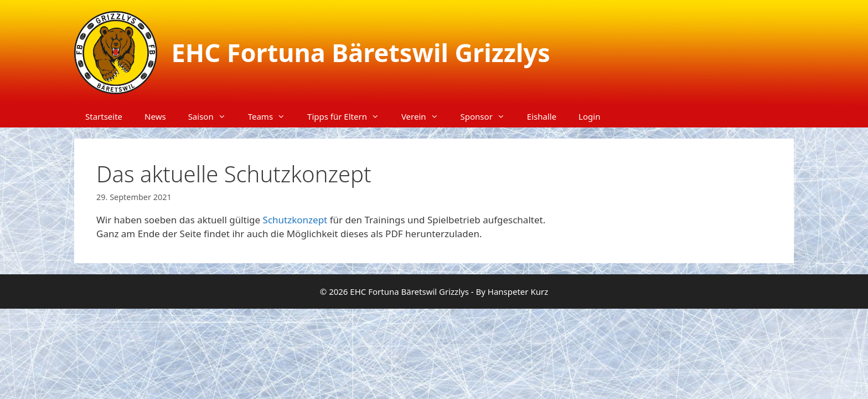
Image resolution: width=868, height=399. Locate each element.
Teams (272, 116)
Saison (213, 116)
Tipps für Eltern (349, 116)
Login (589, 116)
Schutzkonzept (296, 220)
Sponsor (488, 116)
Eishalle (542, 116)
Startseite (104, 116)
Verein (425, 116)
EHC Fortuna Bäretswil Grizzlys (361, 52)
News (155, 116)
